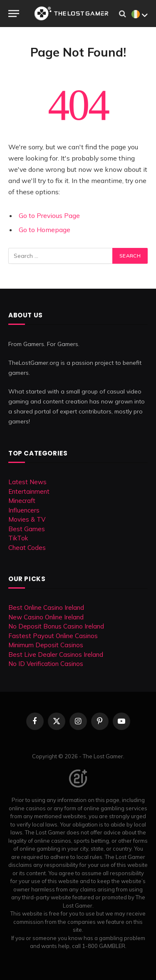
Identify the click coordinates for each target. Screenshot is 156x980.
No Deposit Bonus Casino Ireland (56, 626)
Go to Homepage (45, 230)
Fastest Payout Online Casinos (53, 636)
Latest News (27, 482)
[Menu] (14, 14)
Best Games (27, 529)
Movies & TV (27, 519)
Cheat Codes (27, 548)
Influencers (24, 510)
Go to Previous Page (49, 215)
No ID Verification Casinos (46, 664)
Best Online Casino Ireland (46, 608)
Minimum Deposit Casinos (46, 645)
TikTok (18, 538)
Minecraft (22, 501)
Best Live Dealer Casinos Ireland (56, 655)
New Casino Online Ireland (46, 617)
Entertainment (29, 491)
